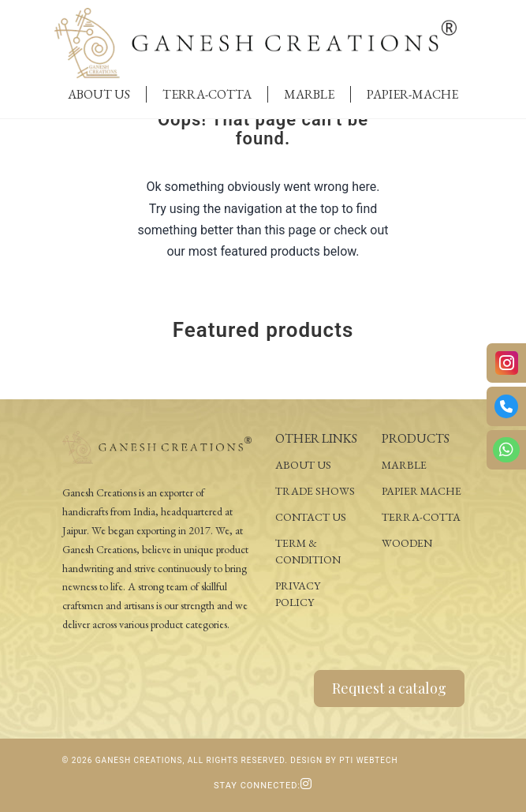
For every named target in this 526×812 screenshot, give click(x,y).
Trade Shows (315, 491)
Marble (309, 94)
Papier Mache (422, 491)
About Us (99, 94)
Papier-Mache (412, 94)
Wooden (407, 543)
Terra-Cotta (207, 94)
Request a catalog (389, 688)
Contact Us (311, 517)
